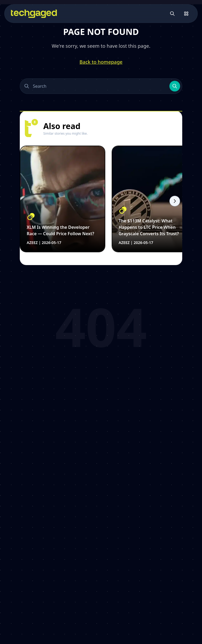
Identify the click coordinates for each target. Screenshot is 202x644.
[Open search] (172, 14)
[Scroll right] (175, 201)
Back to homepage (101, 62)
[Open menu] (186, 14)
